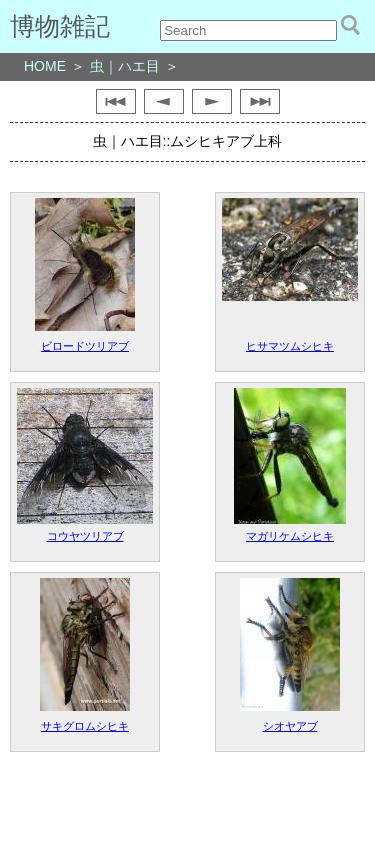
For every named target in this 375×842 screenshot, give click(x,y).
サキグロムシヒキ (85, 726)
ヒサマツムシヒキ (290, 346)
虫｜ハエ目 (125, 66)
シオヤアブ (290, 726)
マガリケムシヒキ (290, 536)
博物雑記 (60, 26)
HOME (45, 66)
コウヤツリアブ (85, 536)
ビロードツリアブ (85, 346)
